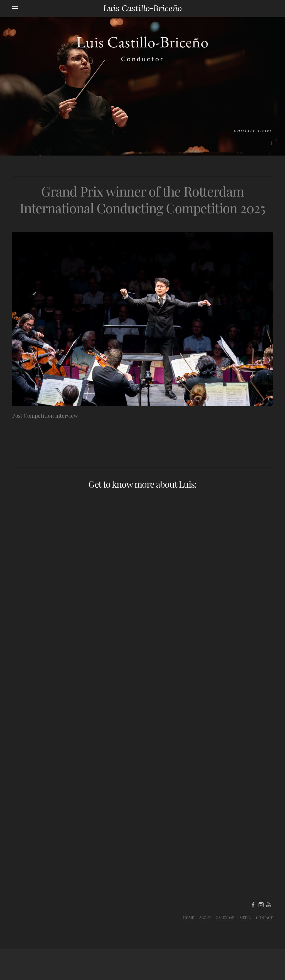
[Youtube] (269, 905)
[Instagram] (261, 905)
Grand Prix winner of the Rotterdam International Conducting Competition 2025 (143, 199)
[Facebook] (253, 905)
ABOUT (205, 917)
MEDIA (245, 917)
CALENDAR (225, 917)
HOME (189, 917)
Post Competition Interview (45, 415)
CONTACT (264, 917)
